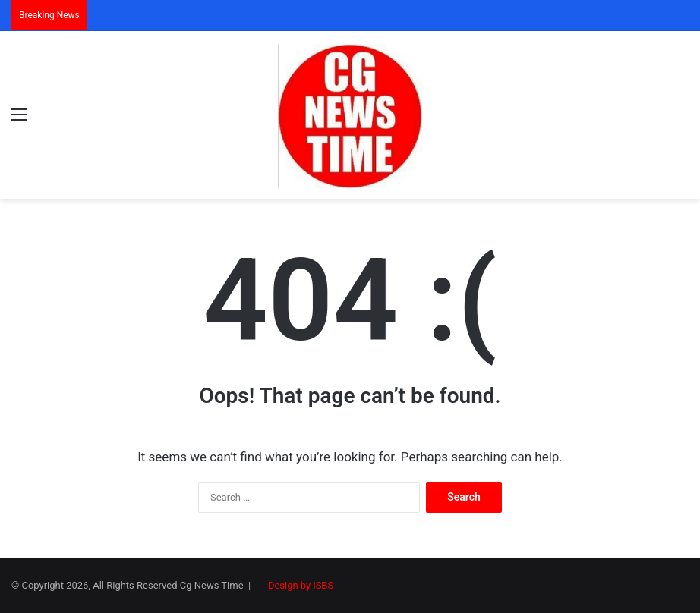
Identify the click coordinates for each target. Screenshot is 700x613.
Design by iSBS (301, 585)
